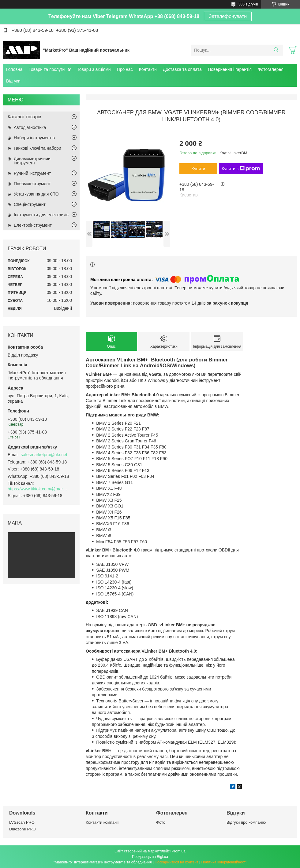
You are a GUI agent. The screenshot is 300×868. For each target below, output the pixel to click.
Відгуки (13, 81)
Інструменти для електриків (41, 215)
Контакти (148, 69)
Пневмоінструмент (32, 184)
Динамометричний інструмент (32, 161)
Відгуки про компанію (246, 822)
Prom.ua (179, 851)
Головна (14, 69)
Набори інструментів (34, 138)
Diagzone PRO (22, 829)
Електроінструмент (33, 225)
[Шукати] (276, 50)
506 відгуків (248, 4)
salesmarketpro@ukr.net (44, 455)
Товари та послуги (47, 69)
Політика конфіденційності (224, 862)
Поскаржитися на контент (176, 862)
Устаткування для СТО (36, 194)
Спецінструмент (30, 204)
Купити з (241, 169)
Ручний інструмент (32, 173)
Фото (161, 822)
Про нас (125, 69)
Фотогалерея (271, 69)
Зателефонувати (228, 16)
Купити (199, 169)
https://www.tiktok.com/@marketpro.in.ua (38, 489)
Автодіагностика (30, 127)
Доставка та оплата (182, 69)
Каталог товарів (24, 117)
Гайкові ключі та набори (37, 148)
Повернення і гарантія (230, 69)
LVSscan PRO (22, 822)
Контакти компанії (102, 822)
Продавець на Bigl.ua (150, 857)
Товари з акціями (94, 69)
